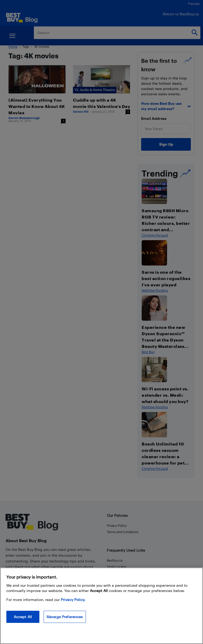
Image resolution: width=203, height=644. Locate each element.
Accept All (23, 617)
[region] (101, 606)
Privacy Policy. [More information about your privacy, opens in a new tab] (73, 600)
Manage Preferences (65, 617)
